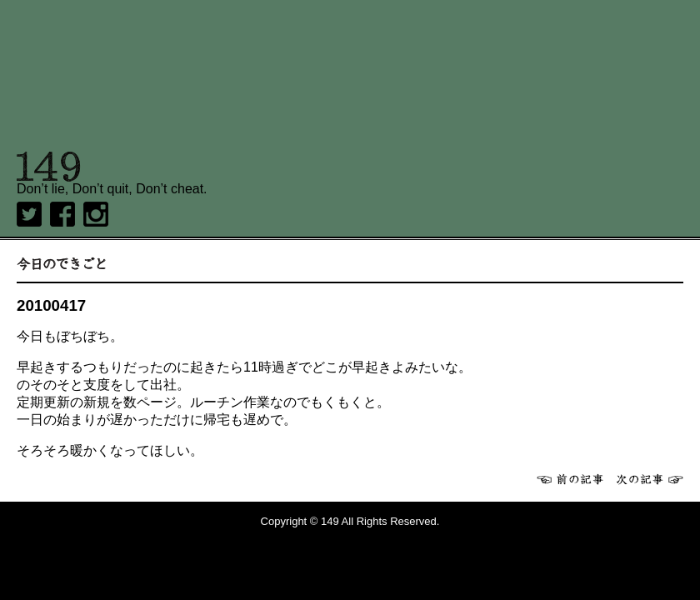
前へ (570, 479)
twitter (29, 214)
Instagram (96, 214)
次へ (650, 479)
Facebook (62, 214)
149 (49, 167)
